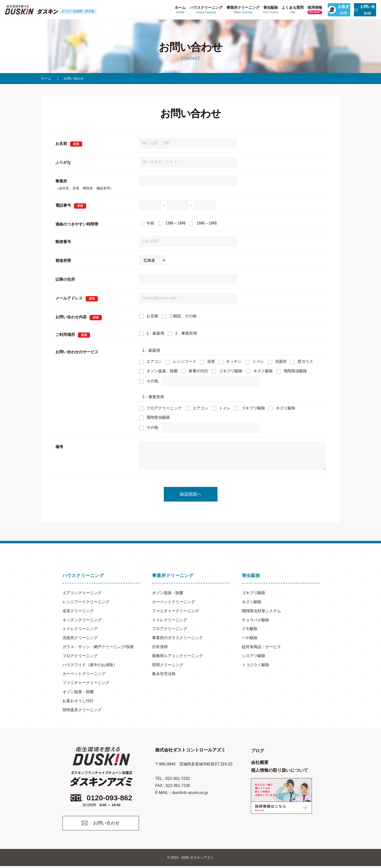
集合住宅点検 (164, 674)
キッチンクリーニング (82, 620)
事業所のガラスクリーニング (177, 638)
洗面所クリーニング (80, 638)
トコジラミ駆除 (256, 665)
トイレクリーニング (80, 629)
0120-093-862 (102, 799)
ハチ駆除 (250, 638)
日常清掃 (160, 647)
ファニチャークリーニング (86, 683)
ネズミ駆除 (252, 602)
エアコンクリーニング (82, 593)
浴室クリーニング (78, 611)
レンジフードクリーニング (86, 602)
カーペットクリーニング (84, 674)
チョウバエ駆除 (256, 620)
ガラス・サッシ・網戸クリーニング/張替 (98, 647)
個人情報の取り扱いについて (279, 770)
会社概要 (260, 762)
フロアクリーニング (80, 656)
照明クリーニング (168, 665)
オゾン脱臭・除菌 (78, 692)
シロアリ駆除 (254, 656)
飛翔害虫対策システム (261, 611)
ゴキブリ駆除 (254, 593)
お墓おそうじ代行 (78, 701)
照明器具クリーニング (82, 710)
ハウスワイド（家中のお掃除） (90, 665)
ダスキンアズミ (202, 859)
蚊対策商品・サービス (261, 647)
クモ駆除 (250, 629)
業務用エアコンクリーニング (177, 656)
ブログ (257, 751)
